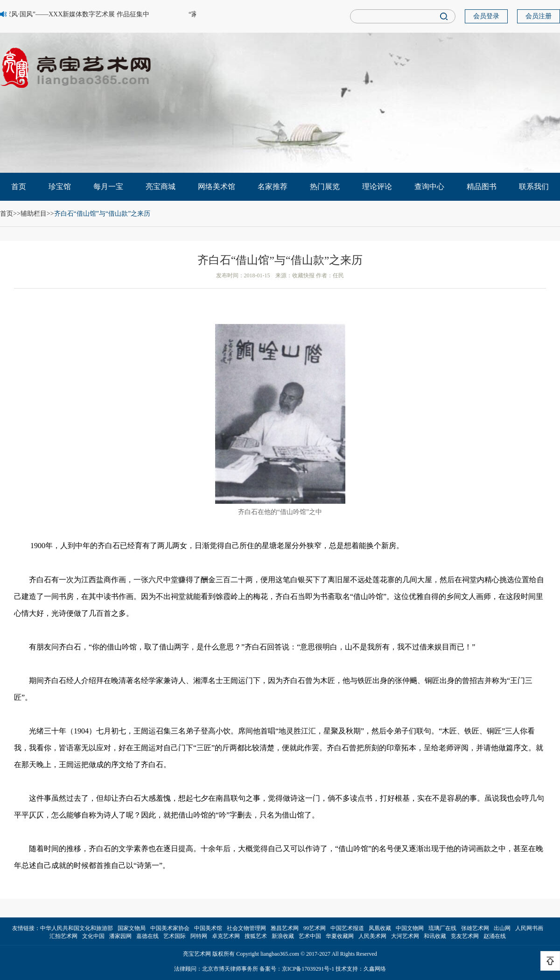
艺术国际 (175, 936)
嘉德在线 (147, 936)
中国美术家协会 (170, 928)
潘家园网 (120, 936)
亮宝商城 (161, 187)
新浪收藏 (283, 936)
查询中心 (429, 187)
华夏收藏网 (340, 936)
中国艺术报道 (347, 928)
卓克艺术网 (226, 936)
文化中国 (93, 936)
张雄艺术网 (475, 928)
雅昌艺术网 (285, 928)
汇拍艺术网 (63, 936)
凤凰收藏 (380, 928)
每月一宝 (108, 187)
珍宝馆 (60, 187)
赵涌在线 (495, 936)
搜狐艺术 (256, 936)
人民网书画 (529, 928)
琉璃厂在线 (442, 928)
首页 (19, 187)
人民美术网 (372, 936)
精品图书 (482, 187)
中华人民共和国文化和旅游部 (77, 928)
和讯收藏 (435, 936)
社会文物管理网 (246, 928)
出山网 (502, 928)
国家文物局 (132, 928)
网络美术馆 (217, 187)
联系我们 (534, 187)
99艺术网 (315, 928)
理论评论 (377, 187)
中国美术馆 (208, 928)
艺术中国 (310, 936)
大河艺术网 (405, 936)
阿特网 (199, 936)
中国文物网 (410, 928)
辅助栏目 (34, 214)
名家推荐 (273, 187)
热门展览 (325, 187)
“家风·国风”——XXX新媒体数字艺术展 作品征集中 (76, 14)
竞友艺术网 (465, 936)
